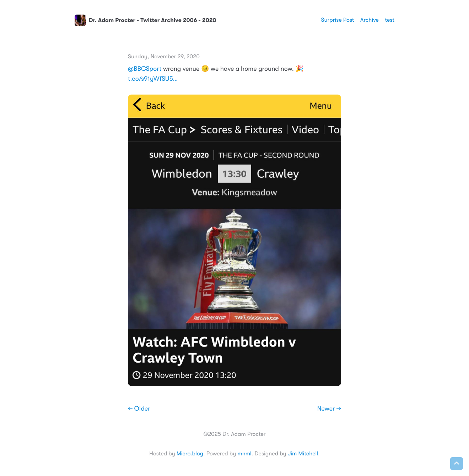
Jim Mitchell (303, 454)
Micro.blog (190, 454)
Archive (370, 20)
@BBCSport (145, 69)
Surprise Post (338, 20)
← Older (139, 409)
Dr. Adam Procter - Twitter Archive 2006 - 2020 (145, 20)
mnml (244, 454)
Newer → (329, 409)
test (390, 20)
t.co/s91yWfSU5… (153, 79)
